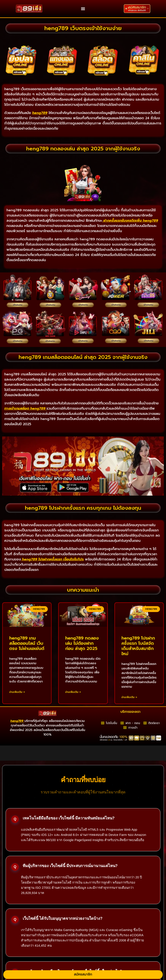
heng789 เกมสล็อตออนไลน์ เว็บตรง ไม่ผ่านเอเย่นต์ (27, 643)
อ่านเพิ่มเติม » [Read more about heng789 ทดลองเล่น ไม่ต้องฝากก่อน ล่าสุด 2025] (73, 692)
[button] (83, 9)
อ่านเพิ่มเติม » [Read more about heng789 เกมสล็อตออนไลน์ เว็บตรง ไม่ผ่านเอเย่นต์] (17, 692)
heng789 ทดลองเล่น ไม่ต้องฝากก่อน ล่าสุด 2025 (82, 643)
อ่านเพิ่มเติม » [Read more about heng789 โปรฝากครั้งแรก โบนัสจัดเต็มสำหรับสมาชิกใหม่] (129, 697)
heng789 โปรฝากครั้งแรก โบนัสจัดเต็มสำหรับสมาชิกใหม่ (138, 646)
